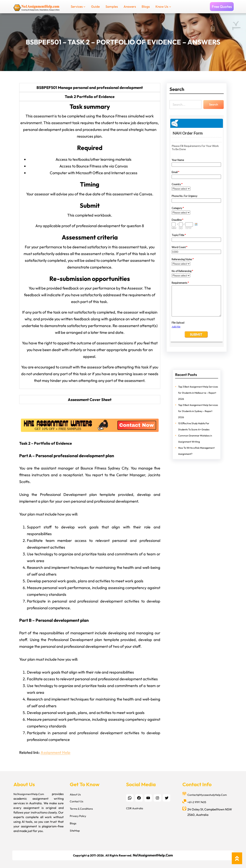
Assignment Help (55, 752)
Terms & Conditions (81, 809)
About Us (75, 794)
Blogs (73, 823)
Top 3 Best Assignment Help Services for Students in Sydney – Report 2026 (198, 412)
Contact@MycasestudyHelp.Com (207, 795)
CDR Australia (135, 808)
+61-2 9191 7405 (197, 802)
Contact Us (76, 801)
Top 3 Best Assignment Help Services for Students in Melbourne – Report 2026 (198, 398)
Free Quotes (222, 7)
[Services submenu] (84, 7)
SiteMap (75, 831)
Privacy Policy (78, 816)
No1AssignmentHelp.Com (29, 794)
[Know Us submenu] (170, 7)
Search (214, 104)
